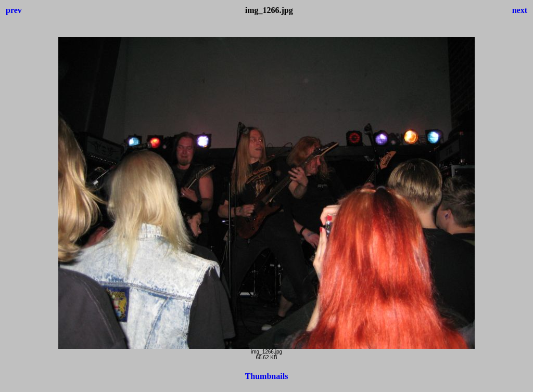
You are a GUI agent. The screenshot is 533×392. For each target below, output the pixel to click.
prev (14, 10)
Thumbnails (267, 376)
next (520, 10)
